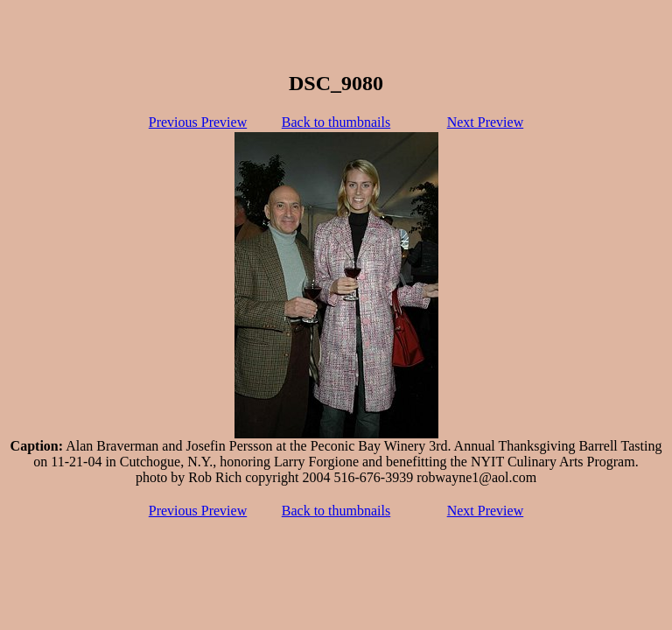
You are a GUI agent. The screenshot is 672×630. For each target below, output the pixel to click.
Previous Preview (198, 122)
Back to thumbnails (336, 122)
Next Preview (486, 122)
